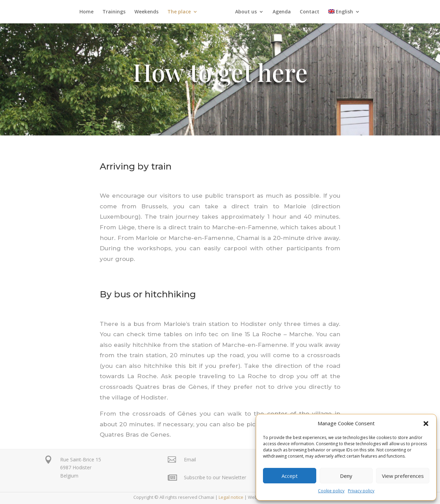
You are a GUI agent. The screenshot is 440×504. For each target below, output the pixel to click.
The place (181, 12)
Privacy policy (361, 491)
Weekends (149, 12)
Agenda (279, 12)
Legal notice (231, 497)
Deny (346, 476)
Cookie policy (331, 491)
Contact (307, 12)
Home (89, 12)
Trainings (116, 12)
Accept (290, 476)
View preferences (403, 476)
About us (244, 12)
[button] (426, 424)
